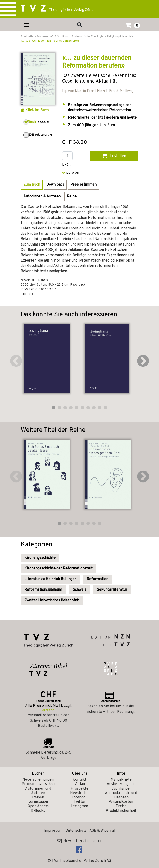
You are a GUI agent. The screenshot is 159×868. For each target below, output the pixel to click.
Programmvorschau (38, 784)
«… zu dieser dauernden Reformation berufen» (50, 41)
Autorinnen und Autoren (38, 791)
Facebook (80, 797)
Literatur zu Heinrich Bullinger (50, 579)
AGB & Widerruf (102, 831)
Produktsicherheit (121, 811)
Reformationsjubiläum (43, 590)
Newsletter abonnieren (79, 841)
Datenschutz (76, 831)
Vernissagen (38, 802)
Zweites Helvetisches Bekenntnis (52, 600)
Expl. (66, 165)
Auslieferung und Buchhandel (121, 786)
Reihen (38, 797)
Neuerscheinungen (38, 780)
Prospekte (80, 789)
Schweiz (79, 590)
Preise (121, 806)
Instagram (80, 806)
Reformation (97, 579)
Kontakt (79, 780)
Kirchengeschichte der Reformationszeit (59, 569)
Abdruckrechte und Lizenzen (121, 795)
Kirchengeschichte (40, 558)
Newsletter (80, 793)
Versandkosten (121, 802)
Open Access (38, 806)
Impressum (53, 831)
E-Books (38, 811)
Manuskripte (121, 780)
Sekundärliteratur (112, 590)
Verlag (80, 784)
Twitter (79, 802)
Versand (48, 711)
